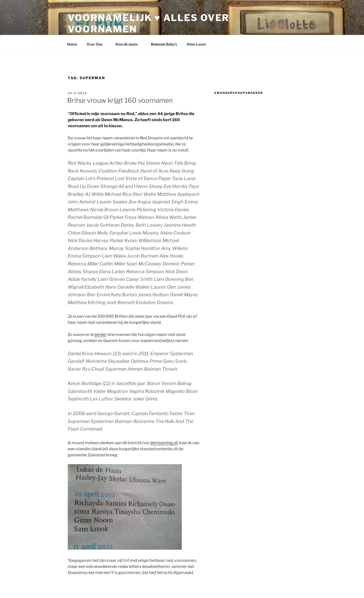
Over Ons (97, 44)
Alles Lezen (199, 44)
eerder (100, 335)
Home (72, 44)
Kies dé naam (129, 44)
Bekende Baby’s (164, 44)
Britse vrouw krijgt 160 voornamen (120, 100)
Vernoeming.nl (163, 443)
